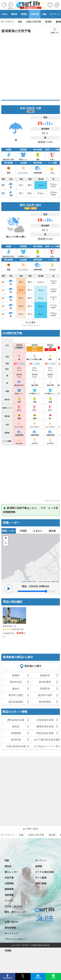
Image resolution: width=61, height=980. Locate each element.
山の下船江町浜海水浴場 (47, 740)
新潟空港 (16, 740)
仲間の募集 (41, 883)
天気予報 (35, 14)
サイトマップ (11, 933)
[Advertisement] (30, 68)
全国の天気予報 (36, 835)
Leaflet (23, 581)
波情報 (24, 14)
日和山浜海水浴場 (16, 746)
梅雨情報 (9, 889)
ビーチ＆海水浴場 (44, 872)
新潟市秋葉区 (16, 702)
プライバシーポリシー (16, 939)
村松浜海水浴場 (45, 733)
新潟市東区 (45, 682)
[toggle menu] (57, 4)
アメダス (9, 901)
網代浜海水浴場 (16, 720)
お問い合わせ (11, 922)
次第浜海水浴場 (45, 720)
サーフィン (41, 860)
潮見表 (14, 14)
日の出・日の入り (14, 906)
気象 (44, 14)
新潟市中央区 (45, 695)
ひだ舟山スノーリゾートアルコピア (47, 746)
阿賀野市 (45, 689)
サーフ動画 (41, 878)
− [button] (6, 543)
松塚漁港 (16, 733)
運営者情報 (10, 928)
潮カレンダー (11, 872)
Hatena (38, 978)
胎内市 (16, 689)
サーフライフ (8, 835)
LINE (53, 978)
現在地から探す (33, 666)
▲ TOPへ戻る (30, 829)
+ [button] (6, 538)
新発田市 (45, 675)
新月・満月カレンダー (16, 912)
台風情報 (9, 883)
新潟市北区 (16, 682)
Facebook (7, 977)
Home (5, 14)
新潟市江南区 (16, 695)
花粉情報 (9, 895)
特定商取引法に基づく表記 (18, 945)
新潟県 (52, 835)
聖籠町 (16, 675)
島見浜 (16, 726)
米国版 (8, 951)
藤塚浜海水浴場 (45, 726)
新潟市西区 (45, 702)
